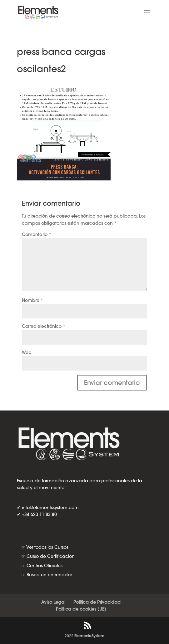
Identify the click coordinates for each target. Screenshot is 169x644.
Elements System (89, 636)
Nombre (32, 300)
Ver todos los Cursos (47, 547)
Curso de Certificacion (51, 556)
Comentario (37, 234)
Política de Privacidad (97, 602)
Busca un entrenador (49, 575)
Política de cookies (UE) (81, 609)
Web (27, 352)
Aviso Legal (53, 602)
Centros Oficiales (45, 566)
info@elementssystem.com (50, 508)
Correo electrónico (44, 326)
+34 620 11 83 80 (39, 514)
